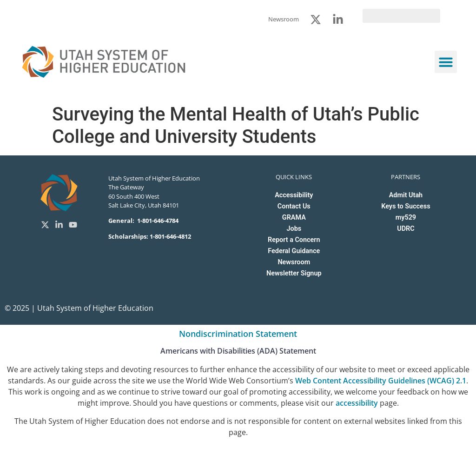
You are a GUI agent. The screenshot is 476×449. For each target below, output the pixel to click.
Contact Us (294, 206)
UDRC (406, 229)
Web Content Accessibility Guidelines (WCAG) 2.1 (381, 381)
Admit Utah (406, 195)
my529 (406, 218)
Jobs (294, 229)
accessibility (357, 403)
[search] (401, 16)
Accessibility (294, 195)
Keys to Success (406, 206)
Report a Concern (294, 240)
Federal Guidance (294, 251)
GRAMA (294, 218)
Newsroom (294, 262)
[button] (446, 62)
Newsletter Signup (294, 273)
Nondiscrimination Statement (238, 334)
